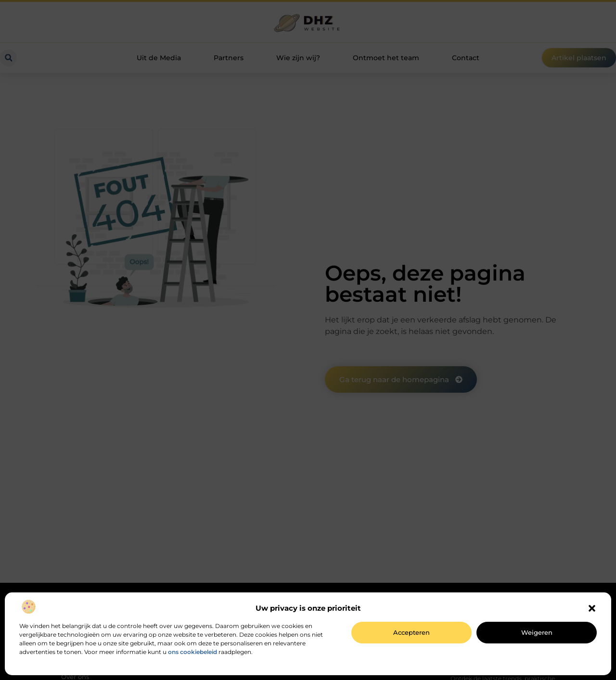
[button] (592, 608)
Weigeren (537, 632)
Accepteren (411, 632)
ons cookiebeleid (192, 652)
